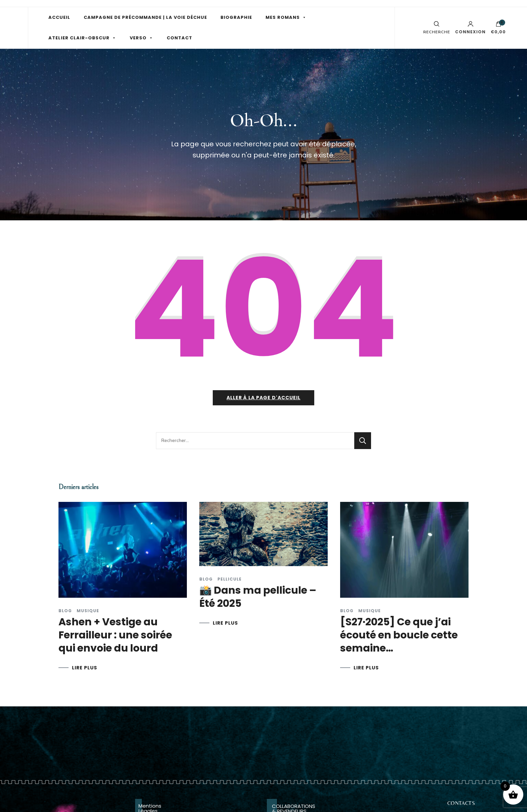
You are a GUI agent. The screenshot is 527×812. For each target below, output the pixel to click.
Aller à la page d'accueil (263, 398)
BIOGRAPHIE (236, 17)
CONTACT (179, 38)
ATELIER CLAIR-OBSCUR (79, 38)
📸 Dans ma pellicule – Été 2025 (258, 597)
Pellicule (230, 579)
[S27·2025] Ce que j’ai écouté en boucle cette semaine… (399, 635)
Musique (88, 611)
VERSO (138, 38)
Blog (65, 611)
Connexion (470, 28)
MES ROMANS (283, 17)
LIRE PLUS (85, 668)
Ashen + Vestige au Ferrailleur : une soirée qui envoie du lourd (115, 635)
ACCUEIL (59, 17)
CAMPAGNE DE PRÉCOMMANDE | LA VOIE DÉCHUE (145, 17)
